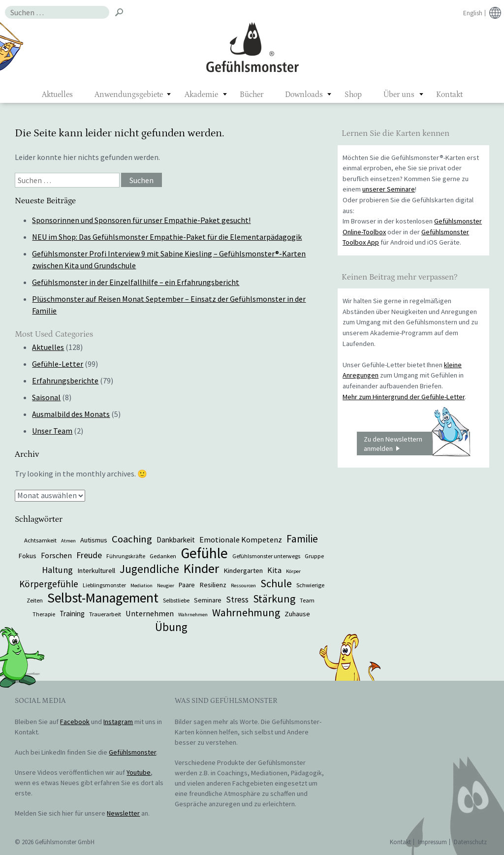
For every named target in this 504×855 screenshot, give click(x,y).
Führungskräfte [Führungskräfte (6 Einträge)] (126, 556)
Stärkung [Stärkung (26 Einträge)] (274, 599)
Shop (353, 95)
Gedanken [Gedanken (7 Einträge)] (163, 556)
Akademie (201, 95)
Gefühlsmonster (252, 47)
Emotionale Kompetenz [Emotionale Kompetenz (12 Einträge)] (241, 539)
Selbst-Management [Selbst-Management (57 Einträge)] (103, 598)
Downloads (304, 95)
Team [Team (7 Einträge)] (307, 600)
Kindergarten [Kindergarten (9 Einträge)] (243, 570)
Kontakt (449, 95)
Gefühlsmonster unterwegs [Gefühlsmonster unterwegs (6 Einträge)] (266, 556)
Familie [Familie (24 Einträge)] (302, 539)
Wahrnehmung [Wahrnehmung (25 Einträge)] (246, 613)
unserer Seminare (389, 189)
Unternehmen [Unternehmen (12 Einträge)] (150, 613)
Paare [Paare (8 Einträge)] (187, 585)
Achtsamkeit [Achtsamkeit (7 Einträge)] (40, 540)
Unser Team (52, 431)
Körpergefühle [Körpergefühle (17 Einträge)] (49, 584)
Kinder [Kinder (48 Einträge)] (201, 568)
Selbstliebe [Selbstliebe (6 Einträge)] (176, 600)
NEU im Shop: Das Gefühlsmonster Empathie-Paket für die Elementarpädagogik (167, 237)
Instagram (118, 722)
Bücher (252, 95)
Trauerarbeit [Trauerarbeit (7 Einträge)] (105, 614)
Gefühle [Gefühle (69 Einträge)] (204, 553)
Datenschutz (470, 842)
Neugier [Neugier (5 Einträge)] (166, 586)
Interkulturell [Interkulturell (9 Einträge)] (96, 570)
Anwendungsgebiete (129, 95)
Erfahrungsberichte (65, 380)
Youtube (139, 772)
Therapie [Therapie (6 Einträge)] (44, 614)
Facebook (75, 722)
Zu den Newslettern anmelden (417, 443)
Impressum (432, 842)
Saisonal (46, 397)
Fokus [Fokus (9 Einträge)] (27, 556)
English (473, 13)
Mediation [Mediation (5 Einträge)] (142, 586)
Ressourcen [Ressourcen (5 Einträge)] (243, 586)
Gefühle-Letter (58, 364)
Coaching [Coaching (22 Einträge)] (132, 539)
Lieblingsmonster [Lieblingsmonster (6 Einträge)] (104, 585)
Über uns (399, 95)
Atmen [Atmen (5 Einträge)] (68, 541)
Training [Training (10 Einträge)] (72, 614)
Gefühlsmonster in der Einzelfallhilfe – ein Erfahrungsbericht (136, 282)
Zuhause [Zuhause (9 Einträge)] (297, 614)
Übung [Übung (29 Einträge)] (171, 627)
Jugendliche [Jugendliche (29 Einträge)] (149, 569)
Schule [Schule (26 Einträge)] (276, 583)
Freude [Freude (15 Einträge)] (89, 555)
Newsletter (123, 813)
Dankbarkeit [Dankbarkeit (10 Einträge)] (176, 540)
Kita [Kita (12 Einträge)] (274, 570)
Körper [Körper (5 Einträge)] (293, 571)
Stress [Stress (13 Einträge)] (237, 600)
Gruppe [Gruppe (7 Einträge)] (314, 556)
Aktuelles (57, 95)
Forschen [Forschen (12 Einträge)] (56, 555)
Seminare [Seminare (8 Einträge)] (208, 600)
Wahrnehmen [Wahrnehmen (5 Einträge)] (193, 615)
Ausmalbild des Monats (71, 414)
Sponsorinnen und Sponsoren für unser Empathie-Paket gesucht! (141, 220)
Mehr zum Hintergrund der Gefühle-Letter (404, 397)
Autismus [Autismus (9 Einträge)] (94, 540)
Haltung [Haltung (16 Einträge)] (57, 570)
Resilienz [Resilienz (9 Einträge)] (213, 585)
